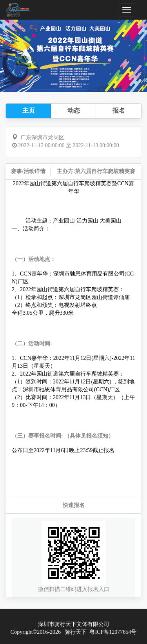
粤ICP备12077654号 (113, 632)
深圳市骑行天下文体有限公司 (74, 624)
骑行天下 (76, 632)
